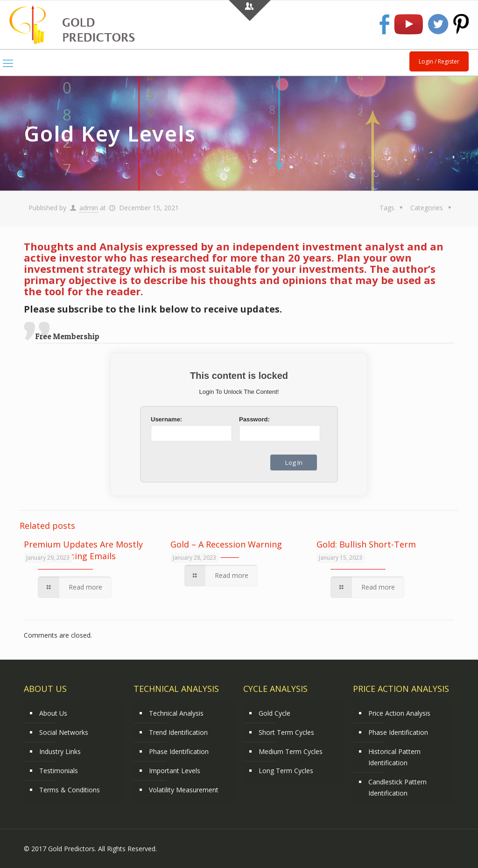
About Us (53, 713)
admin (89, 208)
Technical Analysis (176, 713)
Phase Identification (179, 751)
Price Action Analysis (399, 713)
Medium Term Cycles (291, 751)
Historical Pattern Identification (394, 757)
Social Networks (64, 732)
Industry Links (60, 751)
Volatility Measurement (184, 790)
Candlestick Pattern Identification (397, 787)
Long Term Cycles (286, 771)
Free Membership (67, 336)
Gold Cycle (274, 713)
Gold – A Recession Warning (226, 544)
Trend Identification (178, 732)
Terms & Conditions (70, 790)
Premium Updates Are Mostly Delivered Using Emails (83, 550)
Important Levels (175, 771)
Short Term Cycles (286, 732)
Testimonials (59, 771)
